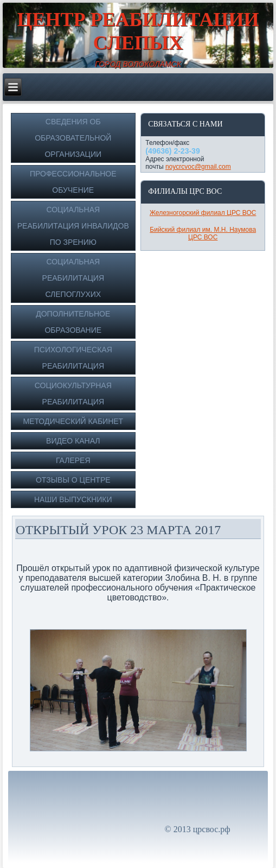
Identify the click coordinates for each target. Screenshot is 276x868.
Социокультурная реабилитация (73, 394)
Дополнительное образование (73, 322)
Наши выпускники (73, 499)
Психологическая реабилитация (73, 358)
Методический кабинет (73, 421)
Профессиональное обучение (73, 182)
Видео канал (73, 441)
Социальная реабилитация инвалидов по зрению (73, 226)
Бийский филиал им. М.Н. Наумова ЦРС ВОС (203, 233)
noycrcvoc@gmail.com (198, 167)
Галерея (73, 460)
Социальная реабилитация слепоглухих (73, 278)
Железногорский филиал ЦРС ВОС (203, 213)
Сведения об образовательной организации (73, 138)
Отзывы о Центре (73, 480)
